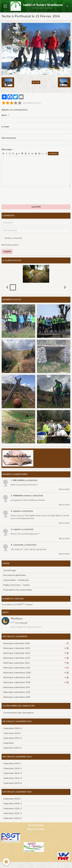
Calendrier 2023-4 (12, 728)
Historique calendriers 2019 (36, 677)
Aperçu (53, 154)
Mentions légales (36, 825)
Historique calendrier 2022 (36, 663)
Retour (36, 82)
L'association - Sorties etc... (17, 580)
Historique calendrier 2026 (36, 643)
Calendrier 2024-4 (13, 778)
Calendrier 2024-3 (12, 773)
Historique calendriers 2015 (17, 697)
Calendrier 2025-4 (12, 813)
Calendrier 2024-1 (12, 763)
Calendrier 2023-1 (12, 733)
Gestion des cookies (36, 829)
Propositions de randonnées (17, 590)
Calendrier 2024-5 (12, 783)
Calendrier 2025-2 (12, 808)
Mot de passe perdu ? (10, 245)
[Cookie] (6, 862)
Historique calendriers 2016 (17, 692)
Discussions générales (14, 575)
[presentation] (25, 196)
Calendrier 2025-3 (12, 804)
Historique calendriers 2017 (17, 687)
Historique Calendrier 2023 (36, 658)
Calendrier (9, 743)
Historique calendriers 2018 (36, 682)
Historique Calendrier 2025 (36, 648)
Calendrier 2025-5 (12, 818)
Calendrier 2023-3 (12, 738)
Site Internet (9, 138)
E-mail (5, 127)
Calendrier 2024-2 (12, 768)
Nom (4, 115)
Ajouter (36, 207)
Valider (7, 252)
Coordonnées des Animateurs (18, 713)
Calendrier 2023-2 (12, 748)
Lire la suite (64, 489)
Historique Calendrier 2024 (36, 653)
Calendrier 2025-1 (12, 799)
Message (7, 149)
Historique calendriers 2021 (36, 668)
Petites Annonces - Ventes (16, 585)
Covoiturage (9, 570)
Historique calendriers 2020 (36, 673)
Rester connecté (12, 238)
